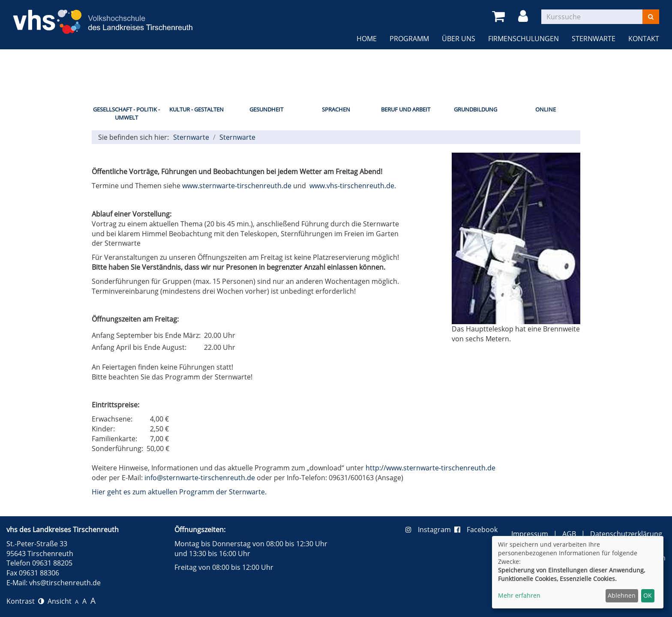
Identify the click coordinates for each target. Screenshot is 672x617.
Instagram (430, 530)
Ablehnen (622, 595)
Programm (409, 39)
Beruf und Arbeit (406, 109)
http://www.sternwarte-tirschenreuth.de (430, 468)
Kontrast (25, 601)
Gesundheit (266, 109)
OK (648, 595)
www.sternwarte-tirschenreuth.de (237, 186)
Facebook (476, 530)
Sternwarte (594, 39)
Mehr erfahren (519, 595)
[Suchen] (651, 17)
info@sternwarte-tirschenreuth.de (200, 478)
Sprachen (336, 109)
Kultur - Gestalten (196, 109)
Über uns (459, 39)
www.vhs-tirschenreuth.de (352, 186)
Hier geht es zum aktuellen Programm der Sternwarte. (179, 492)
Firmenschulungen (523, 39)
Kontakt (644, 39)
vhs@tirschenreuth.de (65, 583)
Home (367, 39)
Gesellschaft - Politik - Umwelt (126, 113)
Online (546, 109)
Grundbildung (475, 109)
